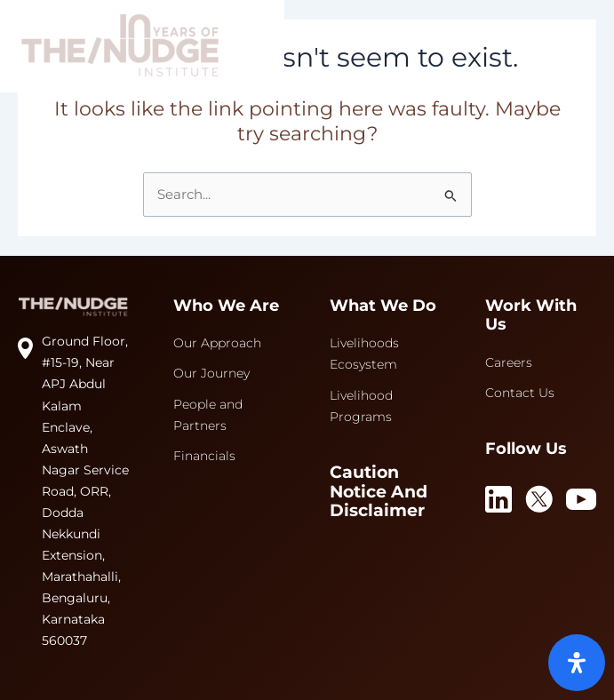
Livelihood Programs (361, 406)
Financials (204, 456)
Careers (509, 362)
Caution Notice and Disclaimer (379, 492)
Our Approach (217, 343)
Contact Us (520, 393)
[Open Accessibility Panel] (577, 663)
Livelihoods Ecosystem (364, 354)
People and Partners (208, 415)
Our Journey (211, 373)
